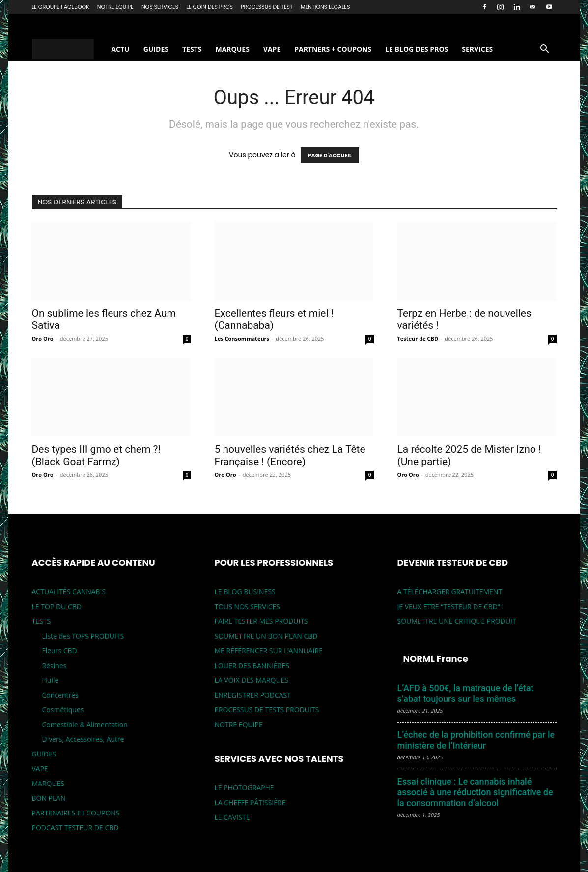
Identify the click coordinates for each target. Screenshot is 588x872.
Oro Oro (43, 338)
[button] (545, 50)
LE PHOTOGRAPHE (244, 788)
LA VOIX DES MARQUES (252, 680)
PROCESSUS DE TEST (267, 7)
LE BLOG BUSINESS (245, 592)
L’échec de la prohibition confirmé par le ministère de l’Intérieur (476, 740)
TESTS (192, 49)
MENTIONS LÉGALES (325, 7)
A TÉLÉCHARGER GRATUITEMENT (450, 592)
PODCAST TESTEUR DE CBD (75, 828)
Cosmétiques (63, 710)
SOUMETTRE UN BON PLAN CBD (266, 636)
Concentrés (60, 695)
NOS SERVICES (160, 7)
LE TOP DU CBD (57, 606)
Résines (55, 665)
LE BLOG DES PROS (417, 49)
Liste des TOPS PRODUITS (83, 636)
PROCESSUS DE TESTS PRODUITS (267, 710)
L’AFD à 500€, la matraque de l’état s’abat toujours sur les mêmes (466, 693)
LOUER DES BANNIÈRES (252, 665)
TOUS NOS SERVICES (248, 606)
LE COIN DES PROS (210, 7)
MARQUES (232, 49)
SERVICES (477, 49)
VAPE (272, 49)
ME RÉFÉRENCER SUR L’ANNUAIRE (269, 651)
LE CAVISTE (232, 817)
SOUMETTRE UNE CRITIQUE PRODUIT (457, 621)
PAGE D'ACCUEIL (330, 155)
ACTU (120, 49)
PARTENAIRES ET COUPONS (76, 813)
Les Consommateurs (242, 338)
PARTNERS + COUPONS (333, 49)
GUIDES (156, 49)
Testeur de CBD (418, 338)
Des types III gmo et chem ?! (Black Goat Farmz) (96, 455)
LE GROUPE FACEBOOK (61, 7)
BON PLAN (49, 798)
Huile (51, 680)
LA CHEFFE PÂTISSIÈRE (250, 802)
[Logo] (68, 49)
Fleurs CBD (60, 651)
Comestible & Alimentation (85, 724)
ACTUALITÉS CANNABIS (69, 592)
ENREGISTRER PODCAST (253, 695)
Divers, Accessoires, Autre (83, 739)
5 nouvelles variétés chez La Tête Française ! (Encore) (290, 455)
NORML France (436, 658)
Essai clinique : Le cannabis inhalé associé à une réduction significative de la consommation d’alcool (475, 792)
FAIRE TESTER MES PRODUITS (261, 621)
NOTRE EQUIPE (115, 7)
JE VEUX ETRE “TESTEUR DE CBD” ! (451, 606)
